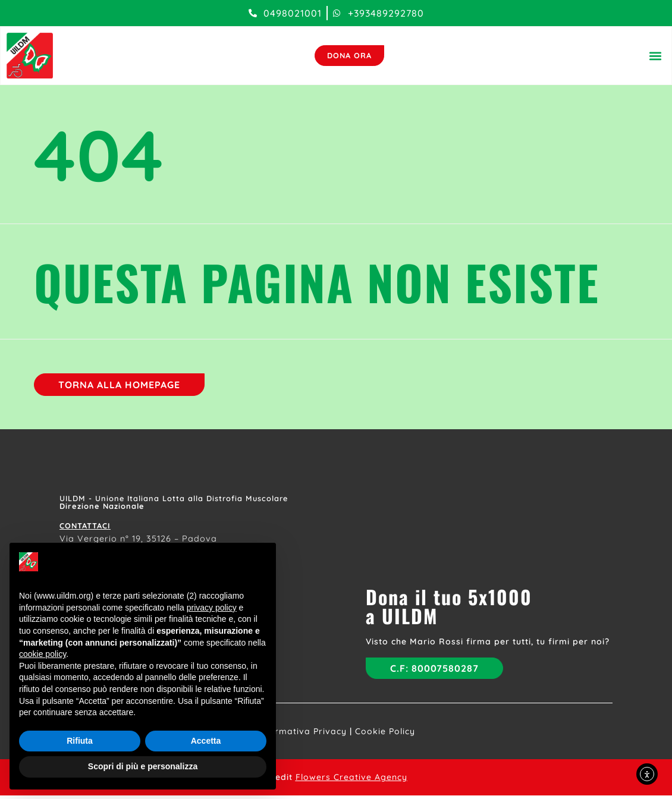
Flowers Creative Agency (351, 781)
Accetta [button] (206, 741)
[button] (654, 57)
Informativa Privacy (302, 735)
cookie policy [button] (43, 654)
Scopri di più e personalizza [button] (143, 766)
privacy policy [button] (212, 608)
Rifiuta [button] (80, 741)
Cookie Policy (385, 735)
